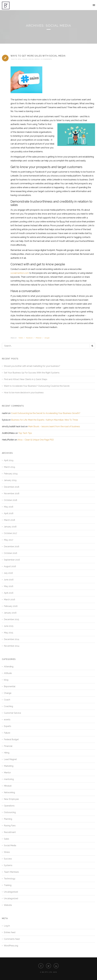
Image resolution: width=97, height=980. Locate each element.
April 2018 (9, 513)
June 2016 (9, 580)
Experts (8, 726)
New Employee (11, 799)
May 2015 (9, 633)
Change (8, 693)
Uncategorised (11, 892)
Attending (9, 667)
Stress (7, 852)
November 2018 (12, 494)
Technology (10, 879)
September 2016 (12, 560)
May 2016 (9, 586)
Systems (8, 865)
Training (8, 885)
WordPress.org (11, 946)
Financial (8, 746)
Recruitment (10, 832)
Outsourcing (10, 812)
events (7, 720)
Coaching (8, 706)
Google (47, 338)
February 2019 (11, 474)
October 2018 (11, 500)
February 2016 (11, 606)
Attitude (8, 673)
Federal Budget (11, 739)
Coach (7, 700)
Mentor (7, 773)
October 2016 (11, 553)
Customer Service (12, 713)
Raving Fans (10, 826)
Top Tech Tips (25, 433)
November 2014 (12, 646)
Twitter (21, 338)
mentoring (9, 779)
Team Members (11, 872)
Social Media (34, 59)
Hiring (7, 753)
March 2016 (9, 600)
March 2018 (9, 520)
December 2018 (12, 487)
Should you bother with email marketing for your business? (32, 366)
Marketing (9, 766)
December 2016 (12, 547)
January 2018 (10, 527)
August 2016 (10, 566)
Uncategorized (11, 898)
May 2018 (9, 507)
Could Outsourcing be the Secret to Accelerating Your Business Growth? (46, 413)
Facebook (29, 338)
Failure (7, 733)
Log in (7, 926)
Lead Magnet (10, 759)
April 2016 (9, 593)
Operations (9, 806)
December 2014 (12, 639)
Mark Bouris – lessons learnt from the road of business (54, 426)
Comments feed (12, 939)
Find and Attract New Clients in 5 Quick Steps (26, 379)
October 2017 (10, 533)
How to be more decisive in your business (24, 393)
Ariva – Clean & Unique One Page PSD (36, 440)
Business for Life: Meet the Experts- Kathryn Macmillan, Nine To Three (45, 420)
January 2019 (10, 480)
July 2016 (8, 573)
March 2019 (9, 467)
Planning (8, 819)
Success (8, 859)
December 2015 (11, 619)
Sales (25, 59)
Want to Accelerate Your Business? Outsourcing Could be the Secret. (37, 386)
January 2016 (10, 613)
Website (8, 905)
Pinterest (38, 338)
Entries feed (10, 932)
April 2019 (9, 460)
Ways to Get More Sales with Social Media (38, 56)
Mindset (8, 786)
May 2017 (9, 540)
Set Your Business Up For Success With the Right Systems (32, 373)
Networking (9, 792)
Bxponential (10, 686)
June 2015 (9, 626)
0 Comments (46, 59)
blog (6, 680)
